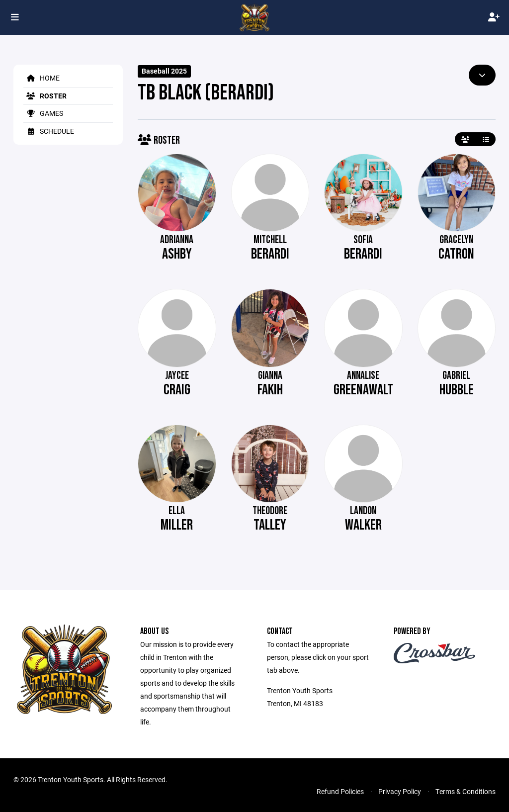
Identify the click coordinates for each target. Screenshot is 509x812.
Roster (45, 96)
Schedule (49, 131)
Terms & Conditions (466, 791)
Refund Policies (340, 791)
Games (43, 113)
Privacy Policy (400, 791)
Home (42, 78)
